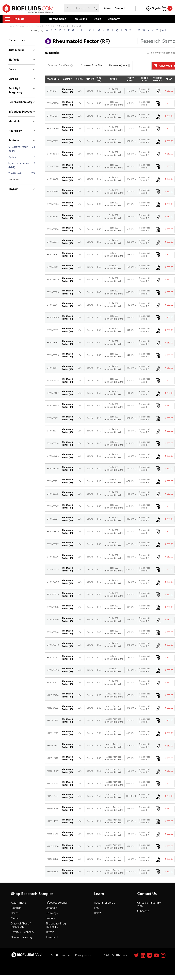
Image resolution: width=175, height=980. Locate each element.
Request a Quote (118, 65)
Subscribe (143, 911)
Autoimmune (18, 903)
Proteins (51, 918)
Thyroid (50, 932)
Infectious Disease (57, 903)
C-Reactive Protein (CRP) (18, 149)
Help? (97, 913)
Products (19, 19)
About (108, 8)
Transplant (52, 937)
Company (114, 19)
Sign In (156, 8)
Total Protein (15, 173)
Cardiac (15, 918)
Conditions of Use (61, 955)
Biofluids (16, 908)
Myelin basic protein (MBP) (19, 165)
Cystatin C (14, 157)
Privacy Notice (83, 955)
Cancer (15, 913)
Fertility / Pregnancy (23, 932)
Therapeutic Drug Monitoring (56, 925)
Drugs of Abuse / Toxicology (21, 925)
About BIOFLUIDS (105, 903)
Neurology (52, 913)
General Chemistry (22, 937)
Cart (170, 8)
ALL (164, 30)
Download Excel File (91, 65)
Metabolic (52, 908)
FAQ (97, 908)
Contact (120, 8)
